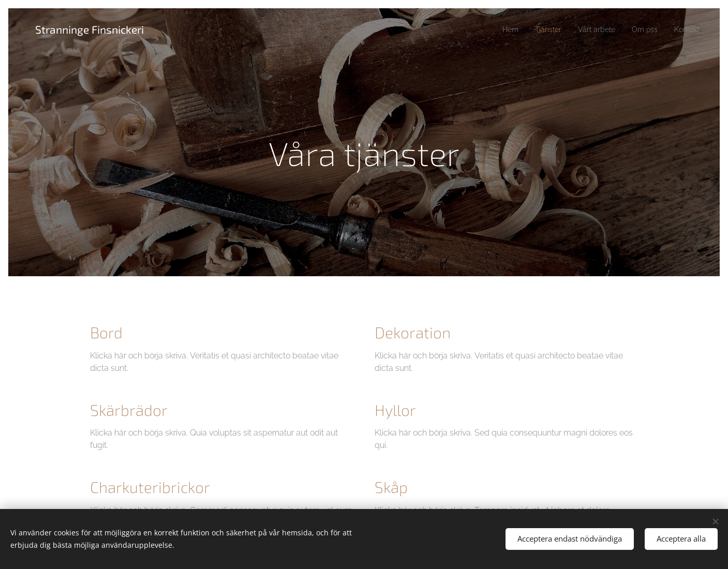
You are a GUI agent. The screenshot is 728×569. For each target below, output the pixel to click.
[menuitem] (496, 29)
